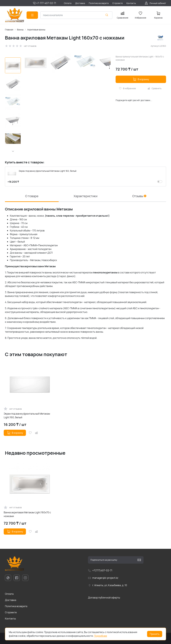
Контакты (10, 619)
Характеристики (85, 196)
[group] (68, 94)
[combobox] (76, 15)
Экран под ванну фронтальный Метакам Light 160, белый (27, 415)
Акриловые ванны (36, 30)
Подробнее (100, 636)
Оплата (9, 594)
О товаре (32, 196)
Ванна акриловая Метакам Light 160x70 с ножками (27, 514)
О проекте (11, 612)
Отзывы (139, 196)
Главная (9, 30)
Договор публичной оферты (104, 598)
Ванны (20, 30)
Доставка (11, 600)
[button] (13, 151)
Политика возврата (16, 606)
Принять (155, 634)
